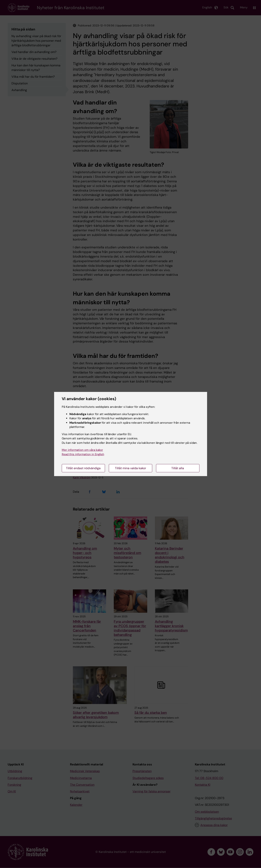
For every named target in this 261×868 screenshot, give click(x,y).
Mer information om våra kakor (82, 450)
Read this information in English (83, 454)
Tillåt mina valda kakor (130, 468)
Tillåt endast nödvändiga (83, 468)
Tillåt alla (178, 468)
